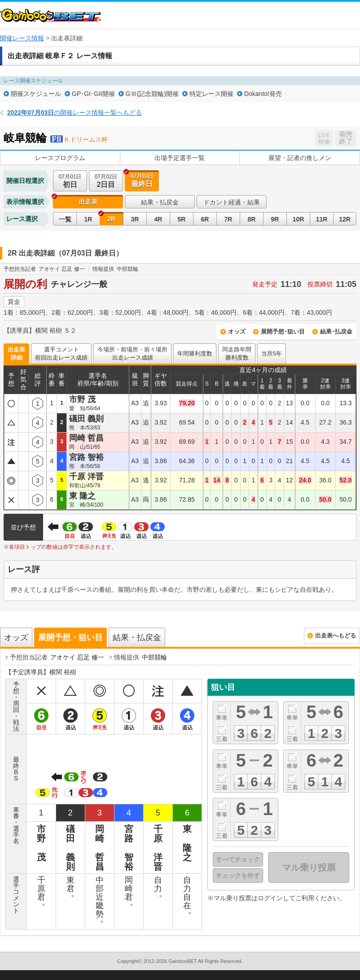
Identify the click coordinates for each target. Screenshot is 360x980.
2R (111, 219)
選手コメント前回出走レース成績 (61, 353)
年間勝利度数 (195, 353)
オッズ (237, 332)
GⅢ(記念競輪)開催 (152, 94)
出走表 (88, 202)
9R (275, 219)
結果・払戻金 (160, 202)
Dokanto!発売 (263, 94)
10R (299, 219)
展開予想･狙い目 (283, 332)
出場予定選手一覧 (180, 158)
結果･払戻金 (336, 332)
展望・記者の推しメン (300, 158)
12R (345, 219)
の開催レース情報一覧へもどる (75, 113)
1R (88, 219)
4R (158, 219)
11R (322, 219)
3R (135, 219)
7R (228, 219)
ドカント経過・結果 (232, 202)
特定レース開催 (211, 94)
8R (252, 219)
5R (182, 219)
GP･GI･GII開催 (93, 94)
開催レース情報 (22, 38)
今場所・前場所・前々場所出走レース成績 (132, 353)
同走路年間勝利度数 (237, 353)
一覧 (65, 219)
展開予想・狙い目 (70, 637)
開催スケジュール (36, 94)
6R (205, 219)
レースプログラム (60, 158)
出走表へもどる (336, 635)
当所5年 (272, 353)
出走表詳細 (16, 353)
